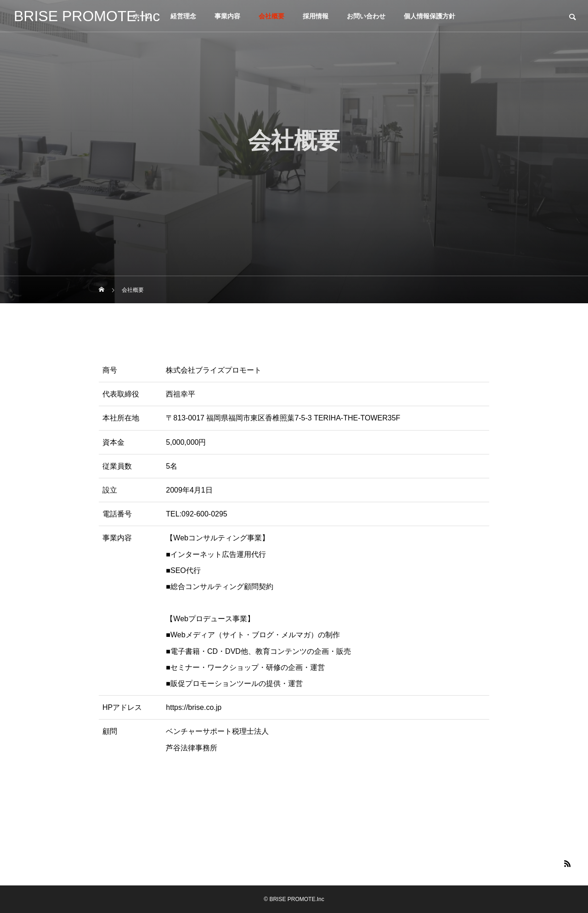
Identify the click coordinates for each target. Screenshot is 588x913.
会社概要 (271, 16)
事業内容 (227, 16)
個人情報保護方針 (430, 16)
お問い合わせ (366, 16)
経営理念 (183, 16)
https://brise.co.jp (194, 707)
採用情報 (316, 16)
